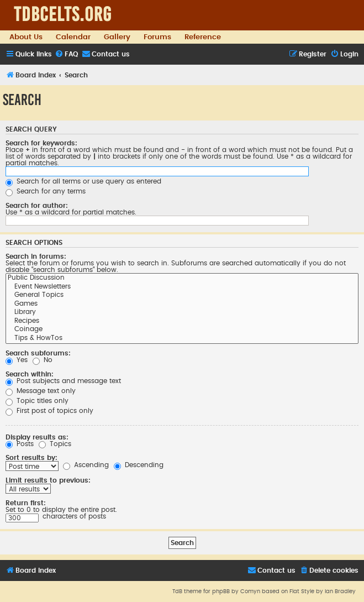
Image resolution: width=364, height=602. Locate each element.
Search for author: (37, 206)
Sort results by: (31, 458)
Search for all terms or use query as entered (83, 181)
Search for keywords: (41, 143)
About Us (26, 37)
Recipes (182, 322)
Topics (55, 444)
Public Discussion (182, 279)
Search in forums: (36, 256)
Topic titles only (37, 401)
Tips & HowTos (182, 339)
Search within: (30, 374)
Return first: (26, 503)
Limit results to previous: (48, 480)
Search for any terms (46, 191)
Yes (17, 360)
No (43, 360)
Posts (20, 444)
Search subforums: (38, 353)
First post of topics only (49, 411)
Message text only (41, 391)
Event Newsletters (182, 287)
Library (182, 313)
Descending (139, 465)
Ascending (86, 465)
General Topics (182, 296)
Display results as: (37, 437)
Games (182, 305)
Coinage (182, 330)
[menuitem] (66, 54)
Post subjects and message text (63, 381)
